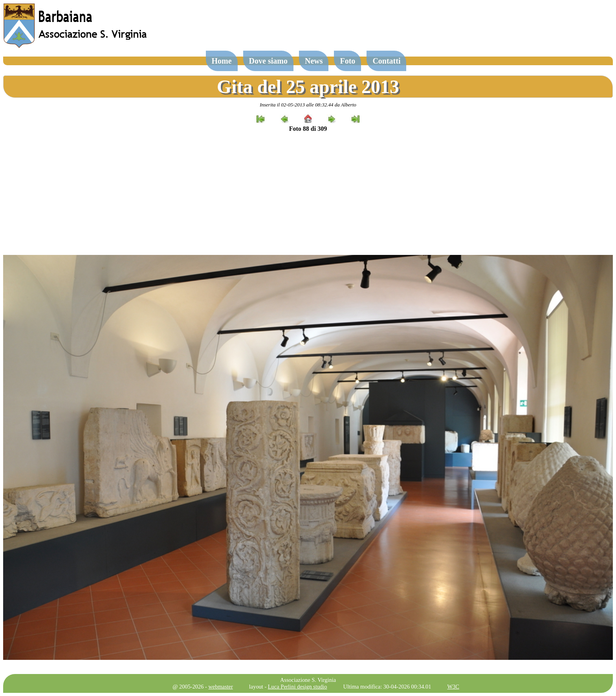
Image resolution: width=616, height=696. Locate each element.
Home (222, 61)
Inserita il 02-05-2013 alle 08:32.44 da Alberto (308, 105)
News (314, 61)
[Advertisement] (308, 194)
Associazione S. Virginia (308, 680)
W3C (453, 687)
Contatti (386, 61)
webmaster (220, 687)
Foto (347, 61)
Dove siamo (268, 61)
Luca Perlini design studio (298, 687)
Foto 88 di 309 (308, 129)
